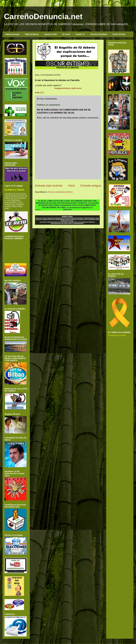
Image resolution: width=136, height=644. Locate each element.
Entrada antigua (91, 186)
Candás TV (80, 34)
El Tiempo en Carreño (117, 335)
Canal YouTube (119, 34)
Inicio (71, 186)
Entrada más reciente (49, 186)
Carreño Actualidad (99, 34)
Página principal (12, 34)
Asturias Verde (51, 34)
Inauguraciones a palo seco (68, 88)
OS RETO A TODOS (14, 190)
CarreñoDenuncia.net (43, 16)
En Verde (66, 34)
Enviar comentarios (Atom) (60, 192)
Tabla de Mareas (32, 34)
